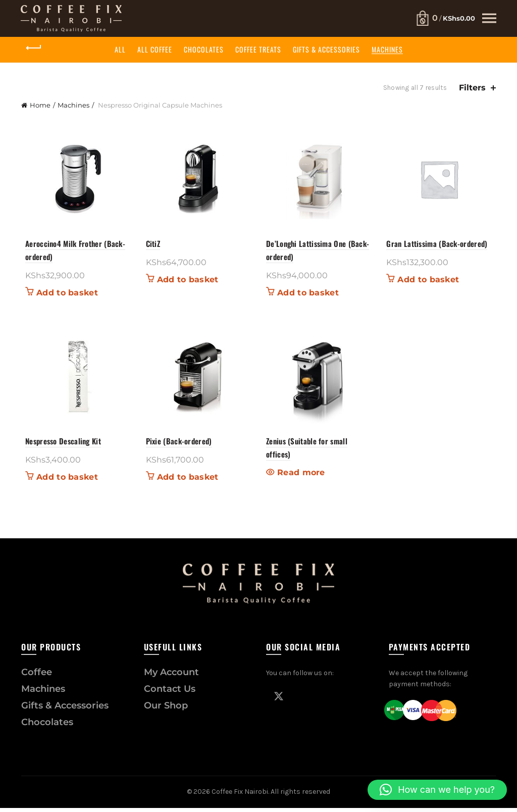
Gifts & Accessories (326, 49)
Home (40, 105)
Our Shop (166, 709)
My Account (171, 676)
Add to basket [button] (63, 295)
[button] (437, 790)
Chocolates (204, 49)
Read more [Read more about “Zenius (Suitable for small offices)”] (301, 477)
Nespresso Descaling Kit (59, 445)
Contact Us (170, 693)
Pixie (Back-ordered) (177, 445)
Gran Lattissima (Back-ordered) (439, 245)
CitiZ (151, 245)
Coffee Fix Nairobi (240, 796)
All (120, 49)
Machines (387, 49)
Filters (472, 88)
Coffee (37, 676)
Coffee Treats (258, 49)
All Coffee (155, 49)
